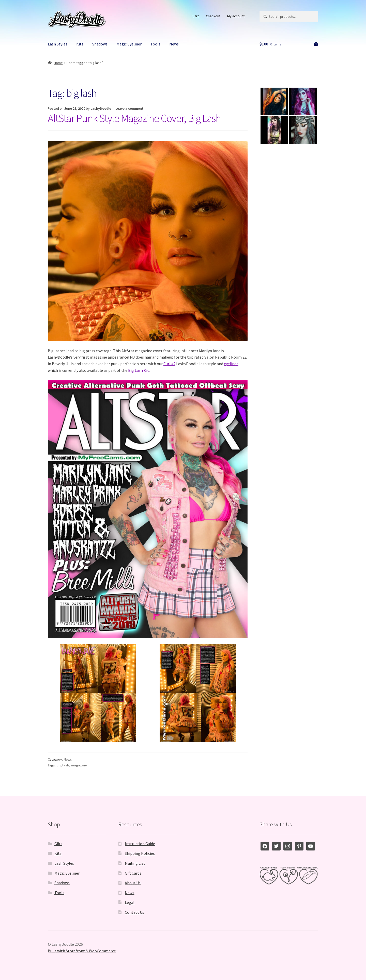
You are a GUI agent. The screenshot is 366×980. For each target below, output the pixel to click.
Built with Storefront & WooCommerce (82, 951)
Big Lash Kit (139, 370)
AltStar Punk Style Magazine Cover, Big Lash (134, 118)
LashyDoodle (101, 108)
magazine (79, 765)
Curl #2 (169, 364)
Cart (196, 16)
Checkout (213, 16)
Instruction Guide (140, 844)
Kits (80, 44)
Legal (130, 902)
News (174, 44)
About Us (133, 883)
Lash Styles (58, 44)
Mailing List (135, 863)
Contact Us (134, 912)
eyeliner (231, 364)
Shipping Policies (140, 853)
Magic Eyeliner (129, 44)
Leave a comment (129, 108)
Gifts (58, 844)
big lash (63, 765)
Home (58, 63)
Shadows (100, 44)
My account (236, 16)
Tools (155, 44)
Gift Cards (133, 873)
